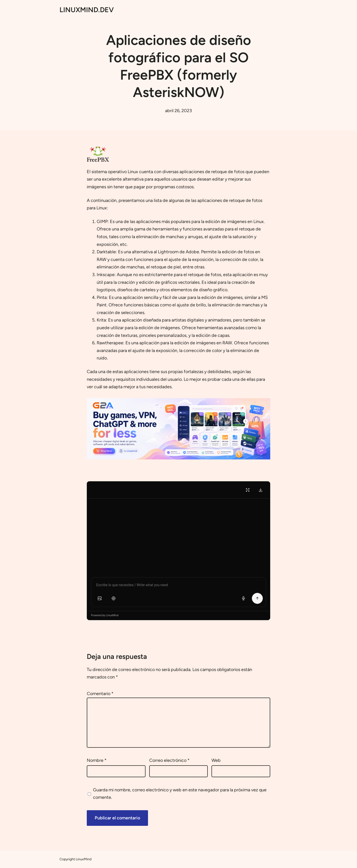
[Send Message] (257, 598)
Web (216, 760)
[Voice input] (243, 598)
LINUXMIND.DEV (87, 10)
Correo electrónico (169, 760)
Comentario (100, 694)
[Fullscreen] (248, 490)
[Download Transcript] (261, 490)
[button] (100, 598)
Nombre (97, 760)
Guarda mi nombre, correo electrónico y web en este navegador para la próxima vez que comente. (180, 794)
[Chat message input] (178, 586)
